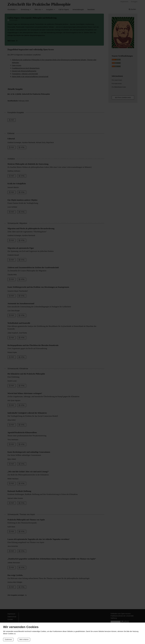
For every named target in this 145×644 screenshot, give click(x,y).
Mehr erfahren (24, 639)
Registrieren (124, 2)
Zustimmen (8, 639)
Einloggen (134, 2)
